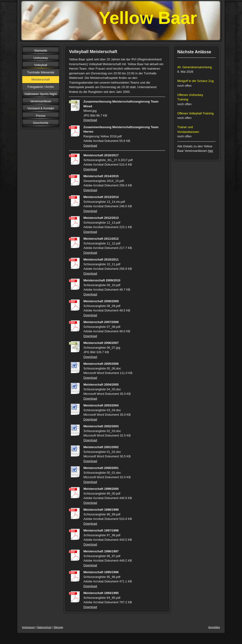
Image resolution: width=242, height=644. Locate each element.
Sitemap (58, 627)
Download (90, 120)
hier (211, 151)
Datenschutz (44, 627)
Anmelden (214, 627)
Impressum (28, 627)
